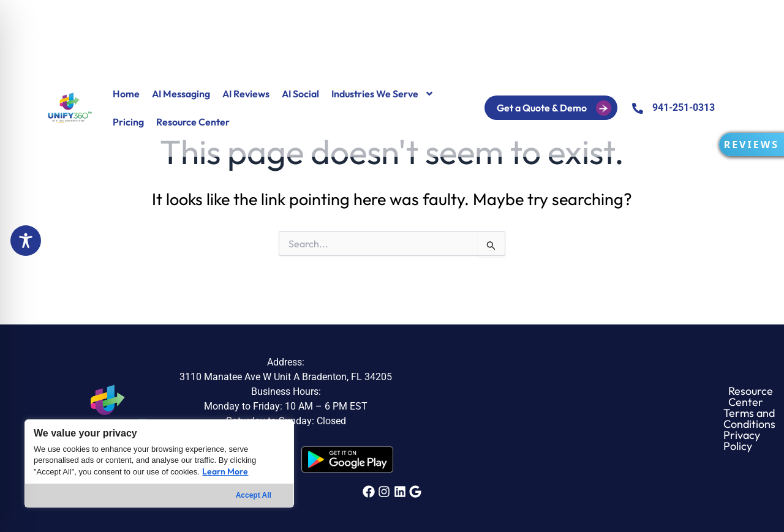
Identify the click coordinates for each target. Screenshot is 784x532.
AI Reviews (246, 94)
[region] (159, 463)
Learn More (225, 471)
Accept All (254, 495)
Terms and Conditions (583, 419)
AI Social (300, 94)
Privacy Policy (680, 419)
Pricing (128, 122)
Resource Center (193, 122)
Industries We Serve (383, 94)
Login (481, 108)
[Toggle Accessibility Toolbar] (26, 241)
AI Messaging (181, 94)
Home (126, 94)
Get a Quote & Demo (563, 108)
